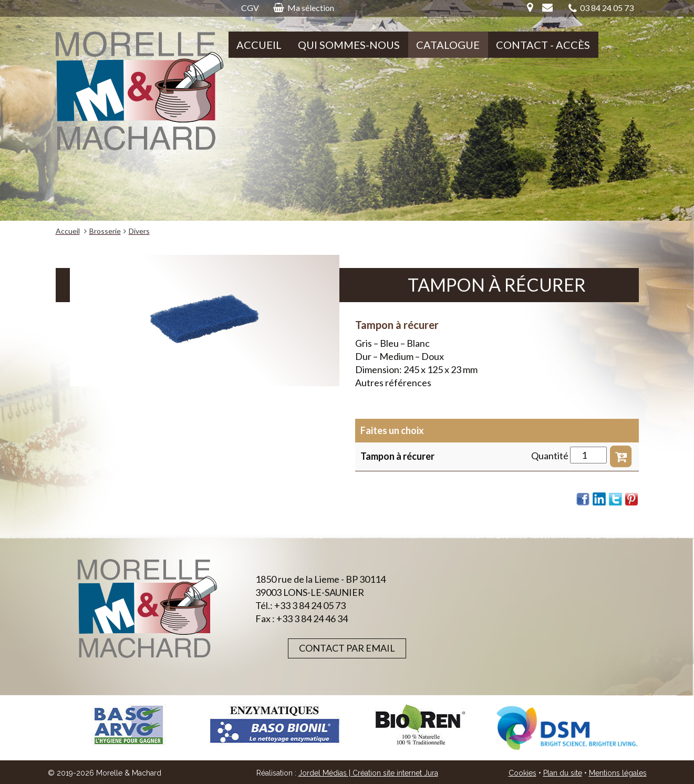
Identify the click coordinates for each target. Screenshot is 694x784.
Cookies (522, 773)
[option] (129, 725)
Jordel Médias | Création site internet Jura (368, 773)
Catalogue (448, 45)
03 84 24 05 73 (601, 8)
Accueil (259, 45)
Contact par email (347, 648)
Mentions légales (618, 773)
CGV (250, 8)
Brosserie (105, 231)
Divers (139, 231)
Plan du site (563, 773)
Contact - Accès (543, 45)
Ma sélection (304, 8)
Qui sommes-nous (349, 45)
